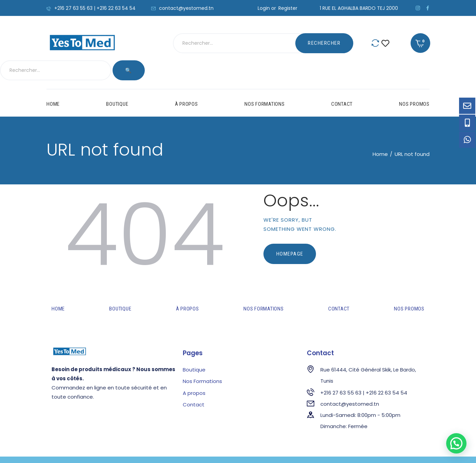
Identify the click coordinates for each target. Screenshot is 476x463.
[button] (456, 443)
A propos (194, 373)
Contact (194, 384)
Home (380, 134)
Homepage (290, 234)
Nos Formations (202, 361)
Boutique (194, 349)
